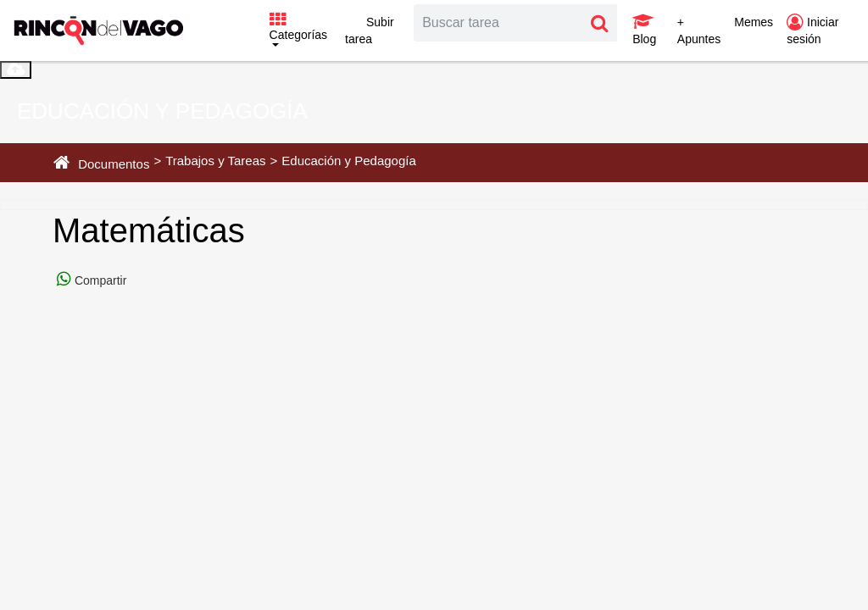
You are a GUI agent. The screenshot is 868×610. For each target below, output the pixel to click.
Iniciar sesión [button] (812, 30)
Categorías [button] (298, 28)
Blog (644, 30)
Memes (754, 22)
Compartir (99, 280)
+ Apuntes (699, 30)
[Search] (498, 23)
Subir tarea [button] (370, 30)
